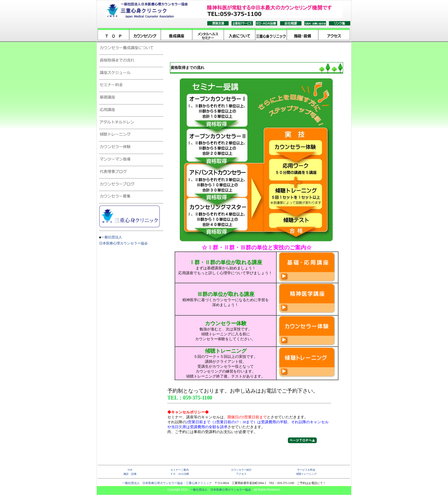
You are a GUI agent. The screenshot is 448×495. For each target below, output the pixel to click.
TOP (130, 470)
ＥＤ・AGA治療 (180, 474)
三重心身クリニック (199, 483)
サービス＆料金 (306, 470)
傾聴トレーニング (306, 474)
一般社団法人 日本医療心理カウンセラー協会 (153, 483)
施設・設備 (130, 474)
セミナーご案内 (180, 470)
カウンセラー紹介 (241, 470)
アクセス (241, 474)
